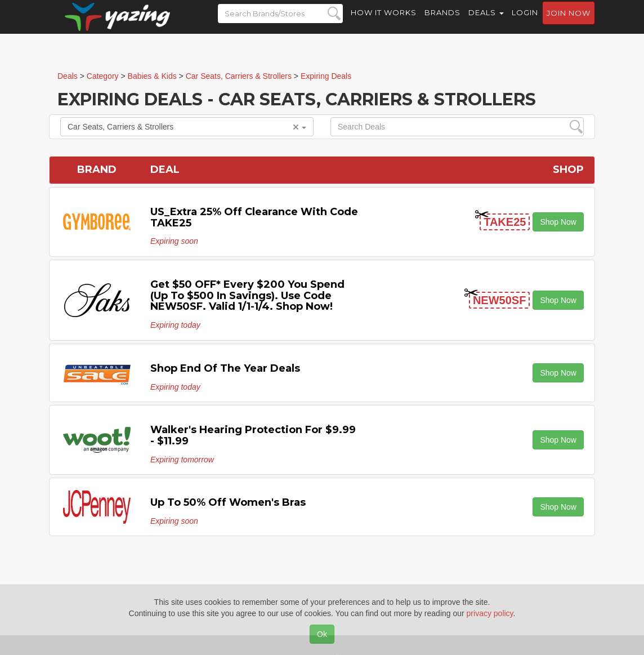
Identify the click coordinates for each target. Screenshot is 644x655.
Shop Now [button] (558, 222)
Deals (486, 23)
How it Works (384, 23)
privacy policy (490, 613)
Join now (569, 23)
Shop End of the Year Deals (225, 368)
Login (525, 23)
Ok (322, 634)
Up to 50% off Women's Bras (228, 502)
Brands (442, 23)
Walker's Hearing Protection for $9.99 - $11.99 (253, 435)
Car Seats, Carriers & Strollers (187, 127)
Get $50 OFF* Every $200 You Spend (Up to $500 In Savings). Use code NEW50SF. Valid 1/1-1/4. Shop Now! (247, 296)
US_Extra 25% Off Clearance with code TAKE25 (254, 217)
